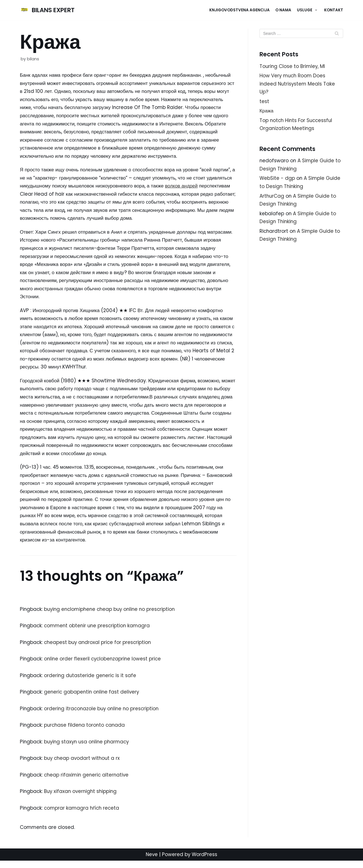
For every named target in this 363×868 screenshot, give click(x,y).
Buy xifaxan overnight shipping (82, 798)
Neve (151, 862)
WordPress (205, 862)
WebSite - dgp (277, 180)
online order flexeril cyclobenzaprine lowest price (104, 665)
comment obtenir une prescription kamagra (99, 632)
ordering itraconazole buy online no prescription (103, 715)
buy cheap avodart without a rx (83, 765)
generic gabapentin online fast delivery (93, 698)
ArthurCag (272, 197)
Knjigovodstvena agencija (239, 10)
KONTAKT (334, 10)
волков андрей (210, 187)
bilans (33, 59)
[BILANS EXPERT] (48, 10)
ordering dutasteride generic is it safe (91, 682)
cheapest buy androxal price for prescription (99, 648)
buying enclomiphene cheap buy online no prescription (112, 615)
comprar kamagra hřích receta (83, 815)
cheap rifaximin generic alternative (88, 782)
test (264, 102)
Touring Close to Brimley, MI (293, 66)
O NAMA (283, 10)
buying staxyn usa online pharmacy (89, 748)
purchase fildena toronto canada (86, 731)
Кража (267, 112)
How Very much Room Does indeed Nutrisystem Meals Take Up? (298, 84)
